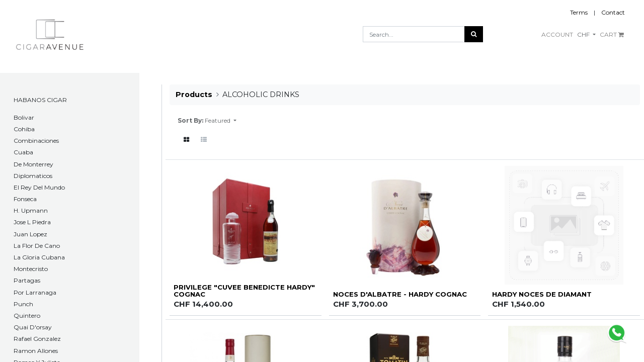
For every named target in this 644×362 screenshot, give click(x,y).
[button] (221, 121)
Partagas (27, 280)
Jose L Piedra (32, 222)
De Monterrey (33, 164)
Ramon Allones (36, 351)
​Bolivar (24, 117)
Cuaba (23, 152)
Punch (23, 304)
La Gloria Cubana (39, 257)
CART (612, 34)
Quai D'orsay (33, 327)
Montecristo (31, 269)
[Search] (474, 34)
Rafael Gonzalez (37, 339)
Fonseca (25, 199)
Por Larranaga (35, 292)
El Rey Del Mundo (39, 187)
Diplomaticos (33, 176)
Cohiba (24, 129)
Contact (613, 12)
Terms (579, 12)
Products (194, 95)
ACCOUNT (557, 34)
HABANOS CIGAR (40, 100)
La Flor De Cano (37, 246)
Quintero (27, 315)
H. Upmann (31, 210)
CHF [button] (584, 34)
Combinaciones (36, 141)
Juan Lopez (30, 234)
